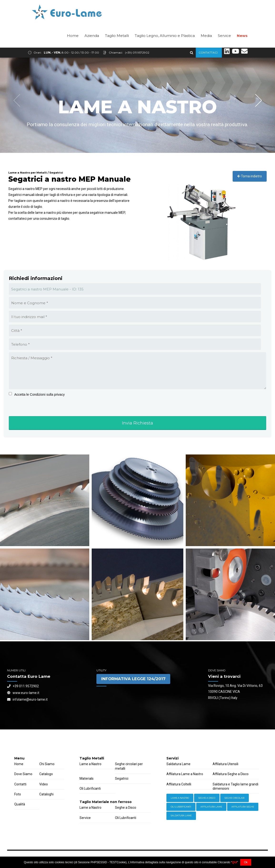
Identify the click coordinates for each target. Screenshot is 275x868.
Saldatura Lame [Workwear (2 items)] (181, 816)
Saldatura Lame (178, 764)
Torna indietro (250, 176)
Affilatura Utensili (225, 764)
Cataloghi (46, 794)
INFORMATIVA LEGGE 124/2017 (133, 679)
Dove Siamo (23, 774)
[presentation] (38, 414)
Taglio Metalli (117, 46)
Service (224, 46)
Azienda (92, 46)
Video (44, 784)
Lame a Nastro (90, 764)
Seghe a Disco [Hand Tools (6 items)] (207, 798)
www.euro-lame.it (23, 693)
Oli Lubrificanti (90, 788)
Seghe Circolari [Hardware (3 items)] (235, 798)
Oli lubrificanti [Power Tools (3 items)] (181, 807)
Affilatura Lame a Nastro (185, 774)
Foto (18, 794)
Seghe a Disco (126, 808)
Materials (87, 778)
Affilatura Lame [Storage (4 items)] (211, 807)
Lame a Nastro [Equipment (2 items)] (180, 798)
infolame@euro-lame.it (27, 699)
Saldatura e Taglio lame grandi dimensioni (235, 786)
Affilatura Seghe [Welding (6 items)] (243, 807)
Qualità (20, 804)
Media (206, 46)
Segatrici (122, 778)
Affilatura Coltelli (179, 784)
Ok (246, 862)
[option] (137, 105)
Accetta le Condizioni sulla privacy (40, 394)
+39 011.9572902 (23, 686)
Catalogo (46, 774)
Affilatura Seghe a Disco (231, 774)
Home (73, 46)
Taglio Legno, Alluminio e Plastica (165, 46)
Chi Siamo (47, 764)
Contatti (20, 784)
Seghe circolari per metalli (129, 766)
